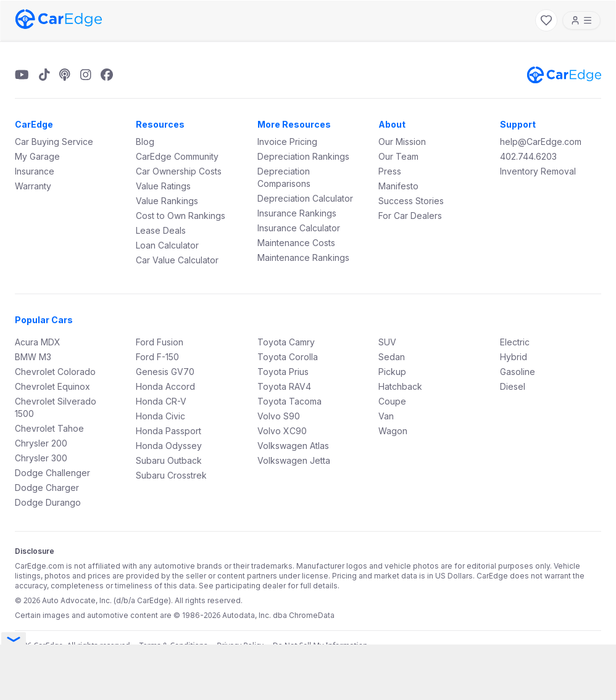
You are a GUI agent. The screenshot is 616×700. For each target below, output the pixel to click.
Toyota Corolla (288, 357)
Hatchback (400, 386)
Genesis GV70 (165, 372)
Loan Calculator (167, 245)
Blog (145, 142)
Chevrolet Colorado (55, 372)
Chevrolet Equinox (52, 386)
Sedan (392, 357)
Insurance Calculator (299, 228)
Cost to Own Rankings (181, 216)
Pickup (392, 372)
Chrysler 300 (41, 458)
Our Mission (402, 142)
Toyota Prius (283, 372)
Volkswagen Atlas (293, 446)
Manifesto (398, 186)
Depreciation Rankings (303, 156)
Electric (515, 342)
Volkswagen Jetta (294, 460)
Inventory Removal (538, 171)
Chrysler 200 (41, 443)
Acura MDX (38, 342)
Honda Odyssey (169, 446)
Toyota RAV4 (284, 386)
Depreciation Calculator (305, 198)
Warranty (33, 186)
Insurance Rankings (297, 213)
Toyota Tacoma (289, 401)
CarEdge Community (177, 156)
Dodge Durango (48, 502)
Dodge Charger (47, 488)
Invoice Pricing (287, 142)
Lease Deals (161, 230)
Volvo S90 (279, 416)
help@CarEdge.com (541, 142)
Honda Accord (165, 386)
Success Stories (411, 201)
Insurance (35, 171)
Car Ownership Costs (179, 171)
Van (386, 416)
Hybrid (514, 357)
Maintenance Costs (296, 243)
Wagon (393, 431)
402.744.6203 (528, 156)
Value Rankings (167, 201)
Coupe (392, 401)
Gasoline (518, 372)
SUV (387, 342)
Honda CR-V (161, 401)
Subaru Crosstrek (171, 475)
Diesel (513, 386)
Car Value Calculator (177, 260)
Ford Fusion (160, 342)
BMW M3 (33, 357)
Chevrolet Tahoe (49, 428)
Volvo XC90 (282, 431)
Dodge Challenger (52, 473)
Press (390, 171)
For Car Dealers (410, 216)
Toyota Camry (286, 342)
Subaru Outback (169, 460)
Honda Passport (169, 431)
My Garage (37, 156)
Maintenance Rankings (303, 257)
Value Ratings (163, 186)
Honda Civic (160, 416)
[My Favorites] (546, 20)
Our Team (398, 156)
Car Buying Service (54, 142)
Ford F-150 (157, 357)
